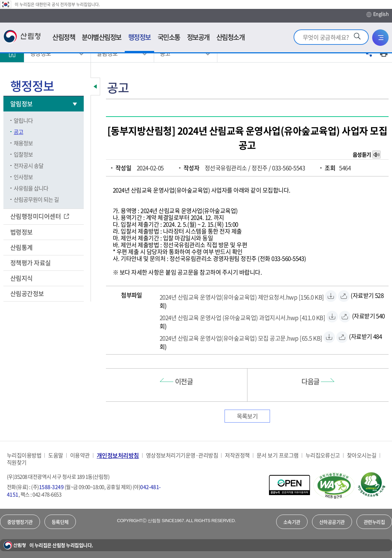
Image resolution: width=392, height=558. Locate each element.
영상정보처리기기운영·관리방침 (182, 455)
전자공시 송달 (29, 165)
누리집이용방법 (24, 455)
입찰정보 (23, 154)
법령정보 (22, 232)
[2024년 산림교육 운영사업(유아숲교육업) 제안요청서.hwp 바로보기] (344, 296)
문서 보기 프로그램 (278, 455)
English (377, 14)
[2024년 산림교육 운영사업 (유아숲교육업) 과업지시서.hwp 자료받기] (242, 317)
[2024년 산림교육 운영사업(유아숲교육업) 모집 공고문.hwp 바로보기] (342, 337)
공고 (18, 132)
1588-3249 (51, 487)
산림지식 (22, 278)
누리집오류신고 (323, 455)
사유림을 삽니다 (31, 188)
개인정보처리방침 (118, 455)
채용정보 (23, 143)
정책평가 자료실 (31, 263)
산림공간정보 (28, 294)
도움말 (56, 455)
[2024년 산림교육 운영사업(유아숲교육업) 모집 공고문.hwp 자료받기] (241, 337)
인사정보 (23, 177)
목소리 (377, 155)
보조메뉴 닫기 (95, 87)
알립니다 (23, 120)
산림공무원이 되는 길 (36, 199)
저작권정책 (237, 455)
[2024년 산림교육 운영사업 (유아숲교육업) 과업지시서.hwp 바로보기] (345, 317)
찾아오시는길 (362, 455)
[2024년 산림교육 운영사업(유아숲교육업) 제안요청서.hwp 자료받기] (242, 296)
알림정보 (22, 104)
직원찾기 (17, 462)
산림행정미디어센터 (36, 216)
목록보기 (247, 416)
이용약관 (80, 455)
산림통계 (22, 247)
